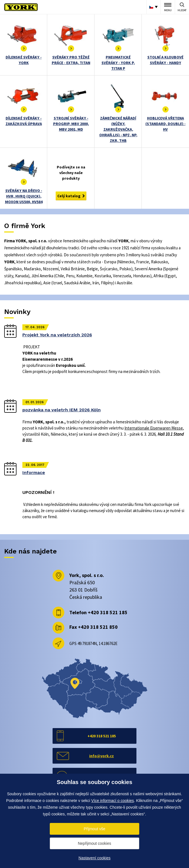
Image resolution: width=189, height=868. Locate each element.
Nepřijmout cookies (94, 843)
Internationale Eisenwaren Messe (154, 428)
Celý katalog (69, 196)
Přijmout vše (94, 829)
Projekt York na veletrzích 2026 (57, 335)
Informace (34, 472)
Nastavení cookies (94, 858)
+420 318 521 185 (108, 612)
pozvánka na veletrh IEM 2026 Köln (62, 410)
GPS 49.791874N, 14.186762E (93, 643)
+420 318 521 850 (98, 627)
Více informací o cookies (113, 801)
